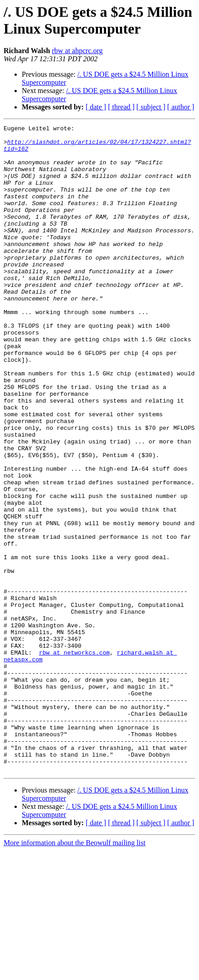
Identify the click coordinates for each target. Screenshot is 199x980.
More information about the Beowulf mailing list (75, 972)
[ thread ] (121, 107)
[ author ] (181, 107)
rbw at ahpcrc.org (77, 51)
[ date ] (96, 107)
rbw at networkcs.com (74, 758)
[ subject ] (151, 107)
